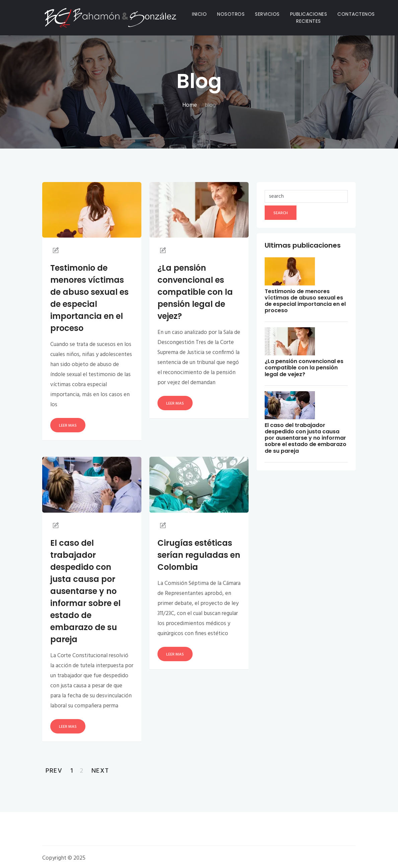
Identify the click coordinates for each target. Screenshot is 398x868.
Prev (54, 771)
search (281, 213)
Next (100, 771)
